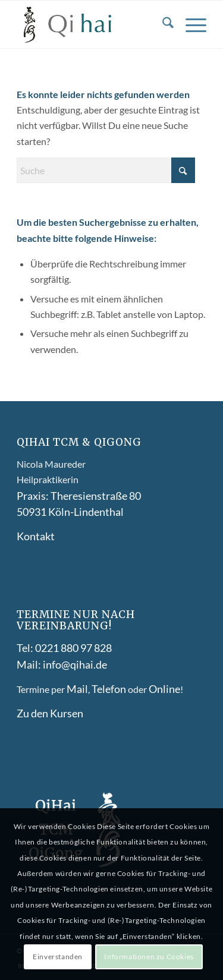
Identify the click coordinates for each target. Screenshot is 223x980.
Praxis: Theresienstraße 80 (79, 496)
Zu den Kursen (50, 713)
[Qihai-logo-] (92, 24)
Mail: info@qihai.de (62, 664)
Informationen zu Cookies (149, 957)
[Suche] (162, 24)
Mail (77, 689)
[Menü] (190, 24)
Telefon (109, 689)
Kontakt (36, 536)
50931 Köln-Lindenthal (70, 512)
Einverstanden (58, 957)
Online (164, 689)
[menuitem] (162, 24)
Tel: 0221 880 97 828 (64, 648)
